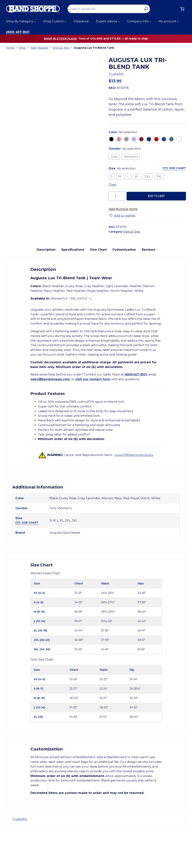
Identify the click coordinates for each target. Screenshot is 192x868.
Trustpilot (116, 74)
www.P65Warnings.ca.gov (134, 489)
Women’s (131, 157)
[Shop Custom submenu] (65, 22)
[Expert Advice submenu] (119, 22)
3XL (159, 176)
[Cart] (182, 9)
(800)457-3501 (136, 409)
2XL (148, 176)
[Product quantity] (117, 196)
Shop (22, 48)
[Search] (146, 9)
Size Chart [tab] (98, 284)
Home (10, 48)
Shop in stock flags (60, 39)
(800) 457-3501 (18, 32)
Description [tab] (46, 284)
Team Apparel (39, 48)
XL (137, 176)
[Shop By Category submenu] (35, 22)
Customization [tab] (124, 284)
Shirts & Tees (61, 48)
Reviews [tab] (148, 284)
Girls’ (114, 157)
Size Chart (177, 168)
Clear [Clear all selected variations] (112, 185)
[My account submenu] (178, 22)
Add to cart (156, 196)
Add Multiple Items (123, 209)
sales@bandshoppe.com (50, 413)
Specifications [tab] (73, 284)
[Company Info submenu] (150, 22)
